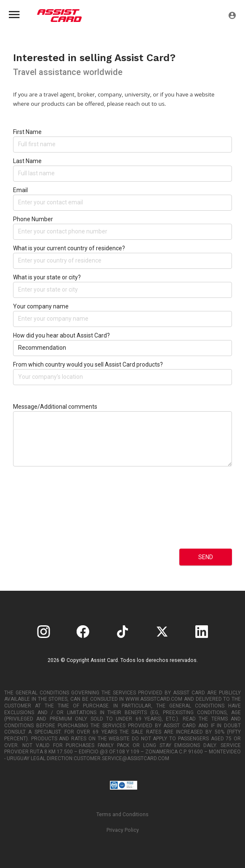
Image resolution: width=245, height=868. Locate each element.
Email (20, 190)
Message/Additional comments (55, 407)
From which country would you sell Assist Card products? (88, 364)
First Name (27, 132)
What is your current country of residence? (69, 248)
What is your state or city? (47, 277)
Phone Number (33, 219)
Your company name (41, 306)
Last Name (27, 161)
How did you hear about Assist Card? (61, 335)
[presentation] (48, 514)
